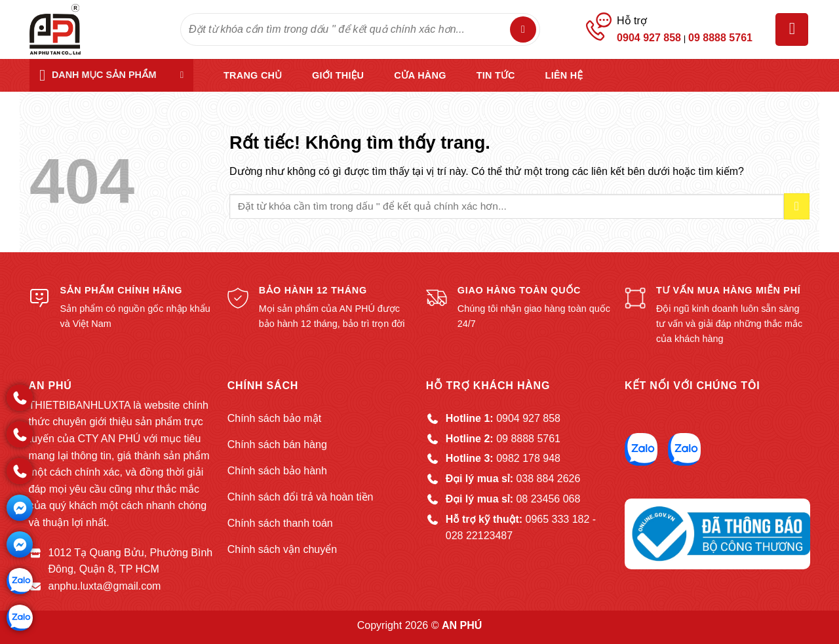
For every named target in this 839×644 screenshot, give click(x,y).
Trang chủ (253, 75)
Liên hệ (564, 75)
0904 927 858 (649, 38)
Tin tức (496, 75)
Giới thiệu (338, 75)
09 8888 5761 (720, 38)
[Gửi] (523, 29)
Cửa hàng (420, 75)
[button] (792, 29)
